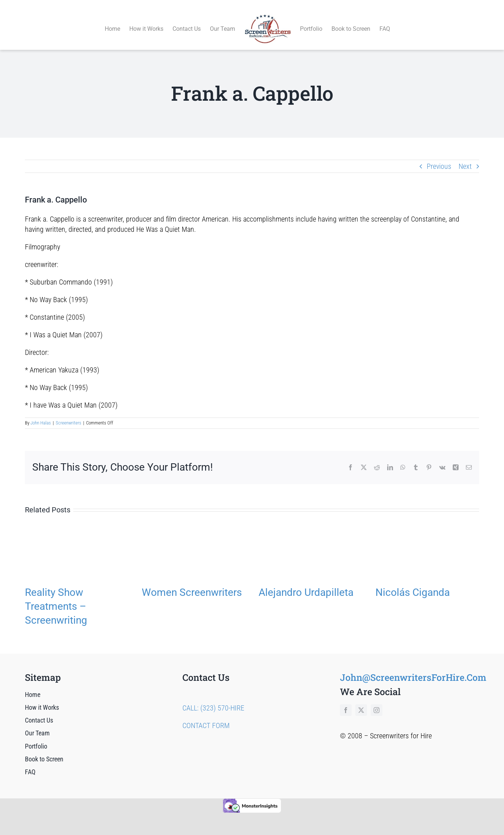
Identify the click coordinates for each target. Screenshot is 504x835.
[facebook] (346, 702)
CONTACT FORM (206, 717)
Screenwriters (68, 415)
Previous (439, 158)
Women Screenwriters (192, 584)
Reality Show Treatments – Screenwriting (56, 598)
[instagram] (377, 702)
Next (465, 158)
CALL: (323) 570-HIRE (213, 699)
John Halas (41, 415)
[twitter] (361, 702)
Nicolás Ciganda (413, 584)
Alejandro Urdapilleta (306, 584)
